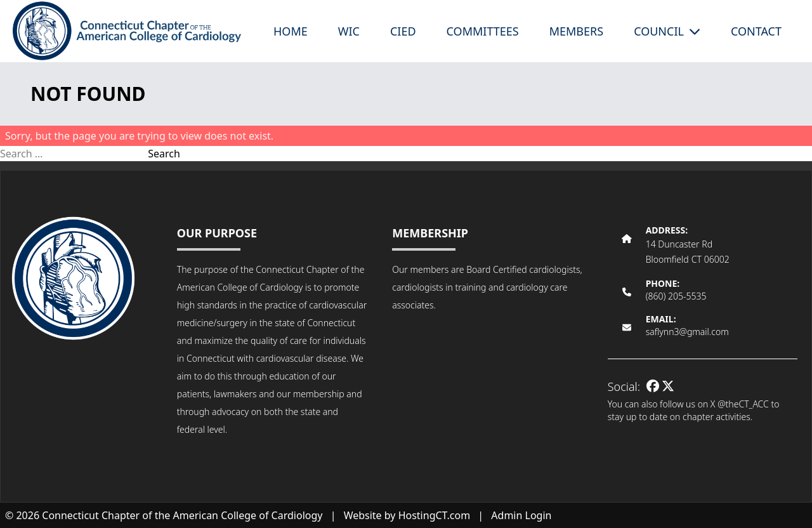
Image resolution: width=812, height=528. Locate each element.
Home (291, 31)
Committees (483, 31)
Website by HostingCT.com (407, 515)
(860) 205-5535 (676, 296)
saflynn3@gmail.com (687, 332)
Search (164, 154)
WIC (349, 31)
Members (576, 31)
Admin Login (521, 515)
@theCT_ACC (743, 404)
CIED (403, 31)
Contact (756, 31)
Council (667, 31)
